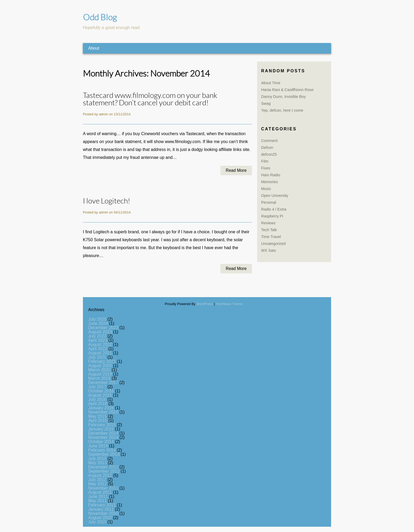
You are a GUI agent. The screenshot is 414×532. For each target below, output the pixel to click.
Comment (269, 141)
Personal (269, 202)
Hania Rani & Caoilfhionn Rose (287, 90)
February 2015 (102, 425)
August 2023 (100, 332)
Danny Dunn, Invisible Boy (283, 97)
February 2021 (102, 361)
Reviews (268, 223)
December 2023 (103, 328)
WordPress (205, 304)
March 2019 (99, 378)
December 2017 (103, 383)
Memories (269, 182)
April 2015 (98, 421)
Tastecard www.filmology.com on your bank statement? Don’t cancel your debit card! (150, 99)
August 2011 (100, 492)
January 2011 (101, 509)
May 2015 (97, 416)
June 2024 (98, 323)
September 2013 (104, 454)
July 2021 (97, 357)
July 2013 (97, 459)
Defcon (267, 148)
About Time (271, 83)
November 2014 (103, 437)
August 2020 (100, 366)
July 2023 (97, 336)
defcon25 (269, 154)
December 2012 (103, 467)
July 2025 (97, 319)
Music (266, 189)
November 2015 (103, 412)
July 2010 (97, 522)
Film (265, 161)
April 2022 (98, 349)
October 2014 (101, 442)
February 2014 (102, 450)
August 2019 (100, 374)
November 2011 (103, 488)
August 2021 (100, 353)
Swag (266, 103)
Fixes (266, 168)
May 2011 (97, 501)
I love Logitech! (107, 201)
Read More (236, 171)
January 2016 (101, 408)
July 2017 (97, 387)
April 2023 (98, 340)
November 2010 (103, 513)
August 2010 (100, 518)
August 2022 (100, 345)
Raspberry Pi (272, 216)
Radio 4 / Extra (274, 209)
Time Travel (271, 237)
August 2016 (100, 395)
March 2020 (99, 370)
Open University (275, 196)
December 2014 (103, 433)
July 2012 (97, 480)
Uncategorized (273, 244)
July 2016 (97, 399)
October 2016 (101, 391)
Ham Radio (271, 175)
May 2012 (97, 484)
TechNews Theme (229, 304)
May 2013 (97, 463)
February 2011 (102, 505)
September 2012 (104, 471)
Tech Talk (269, 230)
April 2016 (98, 404)
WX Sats (269, 250)
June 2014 (98, 446)
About (94, 48)
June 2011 (98, 497)
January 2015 (101, 429)
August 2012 (100, 475)
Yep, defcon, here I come (282, 110)
